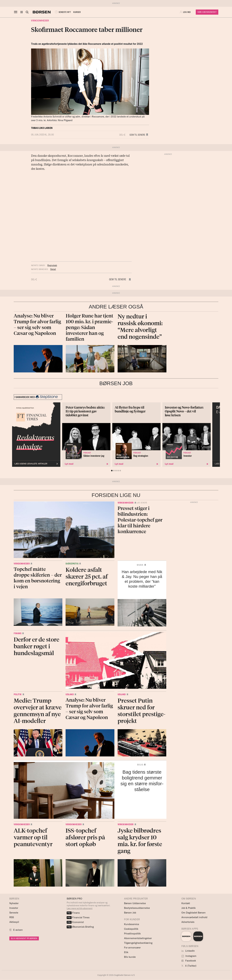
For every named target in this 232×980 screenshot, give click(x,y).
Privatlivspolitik (132, 934)
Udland (70, 694)
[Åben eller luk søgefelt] (27, 12)
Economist (75, 922)
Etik (126, 952)
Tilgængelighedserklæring (138, 943)
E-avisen (18, 930)
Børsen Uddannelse (135, 903)
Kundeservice (132, 924)
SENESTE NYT (63, 12)
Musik (140, 565)
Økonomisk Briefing (80, 927)
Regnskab (52, 265)
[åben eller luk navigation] (16, 12)
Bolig (140, 765)
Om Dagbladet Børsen (193, 913)
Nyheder (14, 903)
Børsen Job (130, 913)
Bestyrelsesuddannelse (137, 908)
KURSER (77, 12)
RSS (12, 917)
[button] (22, 12)
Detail (53, 269)
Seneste (14, 913)
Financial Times (78, 917)
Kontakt (186, 903)
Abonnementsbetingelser (138, 938)
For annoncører (132, 948)
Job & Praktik (188, 908)
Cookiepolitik (131, 929)
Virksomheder (40, 21)
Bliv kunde (130, 957)
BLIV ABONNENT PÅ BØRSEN (24, 938)
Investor (14, 908)
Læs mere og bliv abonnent (80, 908)
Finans (17, 633)
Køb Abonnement (207, 12)
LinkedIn (188, 951)
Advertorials (188, 922)
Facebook (189, 961)
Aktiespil (14, 922)
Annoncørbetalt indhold (194, 917)
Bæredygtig (72, 564)
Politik (18, 694)
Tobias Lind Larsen (42, 128)
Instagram (189, 956)
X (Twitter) (189, 966)
